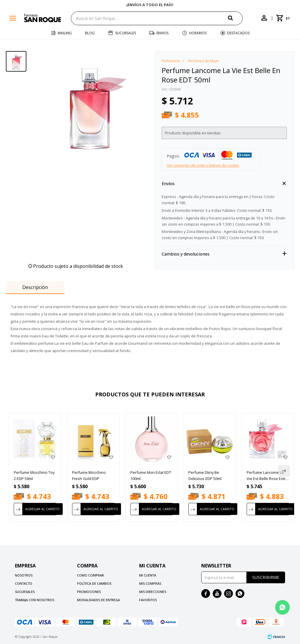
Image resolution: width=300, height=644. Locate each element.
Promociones (89, 592)
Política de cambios (94, 583)
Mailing (65, 33)
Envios (162, 33)
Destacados (238, 33)
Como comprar (91, 575)
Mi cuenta (148, 575)
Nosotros (24, 575)
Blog (90, 33)
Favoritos (148, 600)
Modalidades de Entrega (98, 600)
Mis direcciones (153, 592)
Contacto (24, 583)
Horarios (198, 33)
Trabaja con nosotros (35, 600)
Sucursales (126, 33)
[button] (235, 18)
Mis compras (150, 583)
